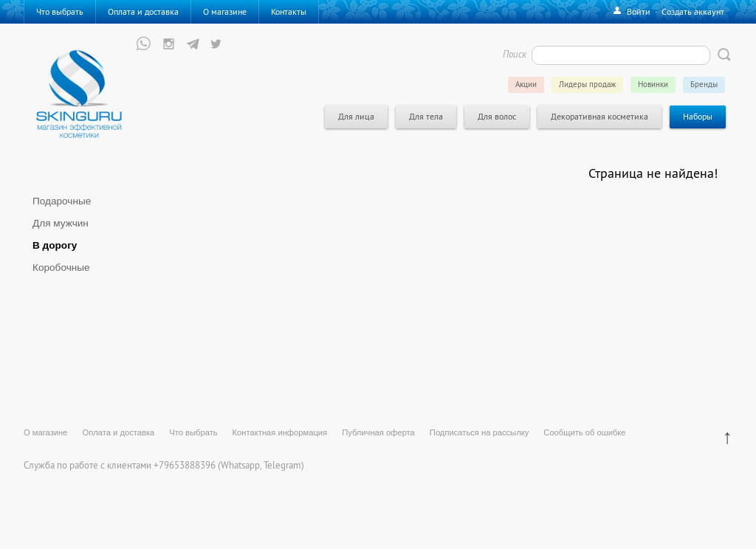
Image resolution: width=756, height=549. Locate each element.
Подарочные (62, 201)
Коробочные (61, 267)
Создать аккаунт (693, 11)
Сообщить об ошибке (584, 432)
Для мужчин (61, 223)
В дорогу (55, 245)
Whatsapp (240, 465)
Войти (639, 11)
